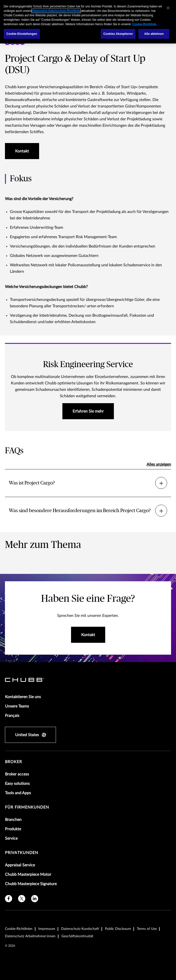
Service (11, 838)
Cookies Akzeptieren (118, 34)
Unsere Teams (17, 706)
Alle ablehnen (154, 34)
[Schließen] (168, 8)
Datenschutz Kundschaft (80, 929)
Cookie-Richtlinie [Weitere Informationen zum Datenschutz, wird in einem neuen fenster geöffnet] (144, 24)
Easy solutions (17, 784)
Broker (13, 762)
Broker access (17, 774)
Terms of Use (147, 929)
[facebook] (9, 899)
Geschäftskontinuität (77, 936)
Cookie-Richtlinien (19, 929)
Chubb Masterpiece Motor (28, 875)
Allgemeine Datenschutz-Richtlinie (56, 11)
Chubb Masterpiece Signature (31, 884)
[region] (88, 22)
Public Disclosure (118, 929)
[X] (22, 899)
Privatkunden (22, 853)
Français (12, 716)
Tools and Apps (18, 793)
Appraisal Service (20, 865)
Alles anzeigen (159, 464)
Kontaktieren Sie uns (23, 697)
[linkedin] (35, 899)
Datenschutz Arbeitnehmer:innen (30, 936)
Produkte (13, 829)
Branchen (13, 820)
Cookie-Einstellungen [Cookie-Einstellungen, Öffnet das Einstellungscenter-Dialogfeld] (22, 34)
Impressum (47, 929)
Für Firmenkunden (27, 807)
